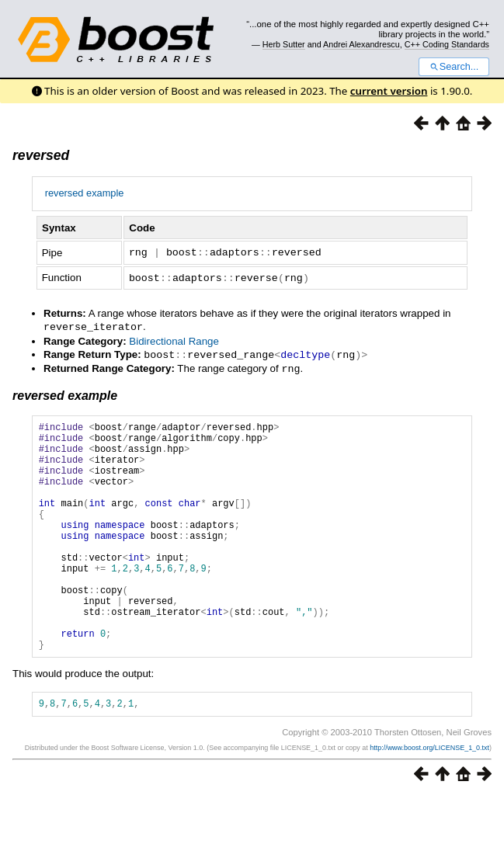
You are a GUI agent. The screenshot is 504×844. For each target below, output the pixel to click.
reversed (41, 155)
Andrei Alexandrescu (361, 44)
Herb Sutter (284, 44)
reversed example (85, 193)
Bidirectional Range (174, 339)
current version (389, 91)
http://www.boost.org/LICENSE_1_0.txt (429, 795)
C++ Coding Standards (447, 44)
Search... (454, 67)
